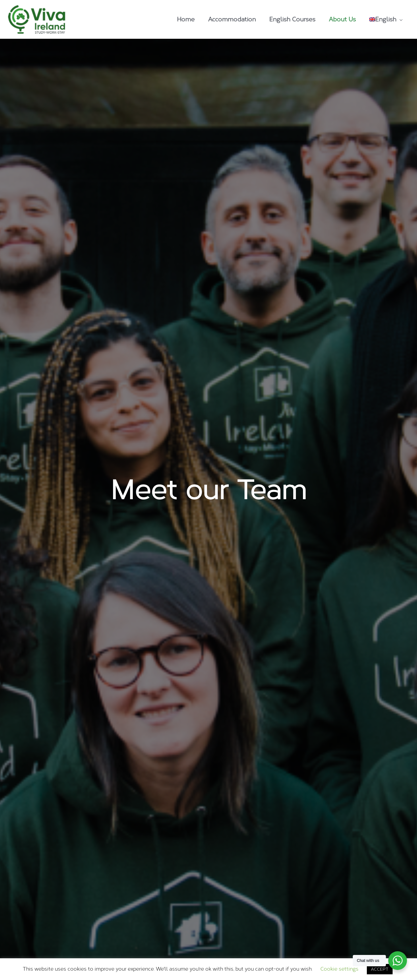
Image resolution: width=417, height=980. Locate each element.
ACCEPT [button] (380, 969)
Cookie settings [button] (339, 969)
